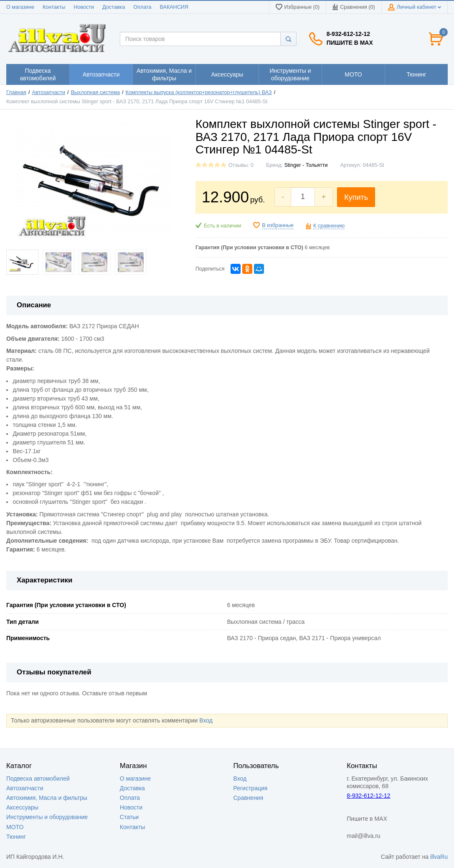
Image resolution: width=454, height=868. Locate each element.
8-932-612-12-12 (348, 34)
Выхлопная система (95, 92)
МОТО (15, 827)
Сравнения (249, 798)
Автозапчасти (49, 92)
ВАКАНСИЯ (174, 7)
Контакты (54, 7)
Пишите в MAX (350, 43)
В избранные (278, 225)
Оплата (142, 7)
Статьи (129, 817)
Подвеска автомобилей (38, 779)
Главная (16, 92)
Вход (206, 720)
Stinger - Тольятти (306, 165)
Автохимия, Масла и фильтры (47, 798)
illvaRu (439, 857)
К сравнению (329, 226)
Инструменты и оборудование (47, 817)
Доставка (114, 7)
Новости (84, 7)
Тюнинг (16, 837)
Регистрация (251, 788)
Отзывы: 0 (241, 165)
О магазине (20, 7)
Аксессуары (22, 807)
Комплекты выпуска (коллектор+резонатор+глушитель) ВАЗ (198, 92)
